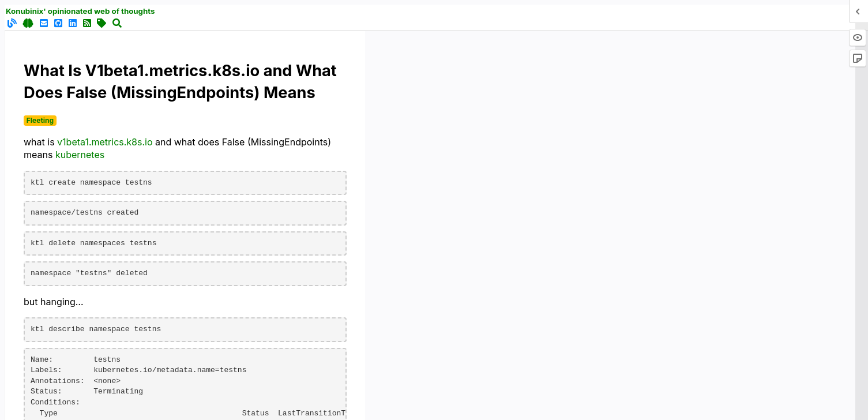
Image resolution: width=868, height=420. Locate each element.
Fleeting (40, 120)
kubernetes (80, 155)
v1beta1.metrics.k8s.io (105, 142)
